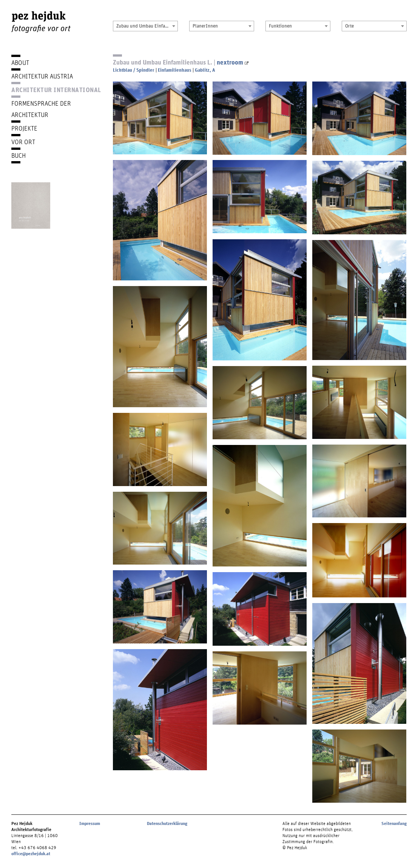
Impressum (90, 823)
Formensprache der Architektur (41, 109)
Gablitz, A (205, 70)
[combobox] (145, 26)
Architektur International (56, 90)
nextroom (233, 62)
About (20, 62)
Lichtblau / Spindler (134, 70)
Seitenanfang (394, 823)
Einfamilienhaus (175, 70)
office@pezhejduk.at (31, 854)
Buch (19, 155)
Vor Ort (23, 142)
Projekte (24, 128)
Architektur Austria (42, 76)
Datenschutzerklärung (167, 823)
